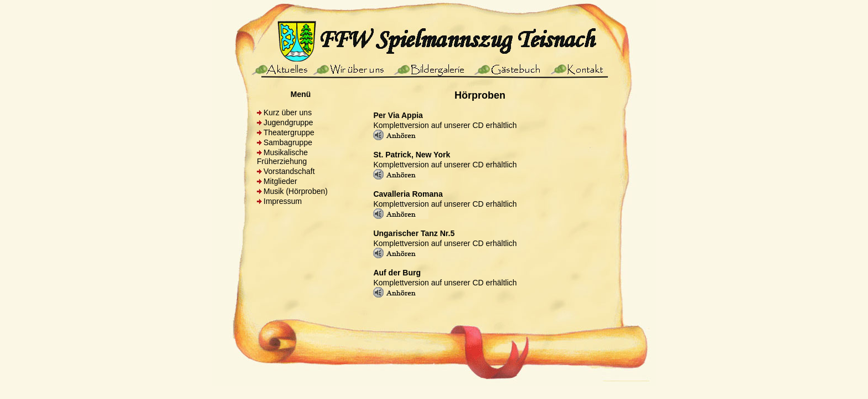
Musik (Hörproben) (296, 191)
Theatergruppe (289, 132)
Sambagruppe (288, 142)
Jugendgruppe (288, 122)
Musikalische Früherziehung (282, 157)
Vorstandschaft (289, 171)
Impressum (283, 201)
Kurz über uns (288, 112)
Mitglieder (280, 181)
